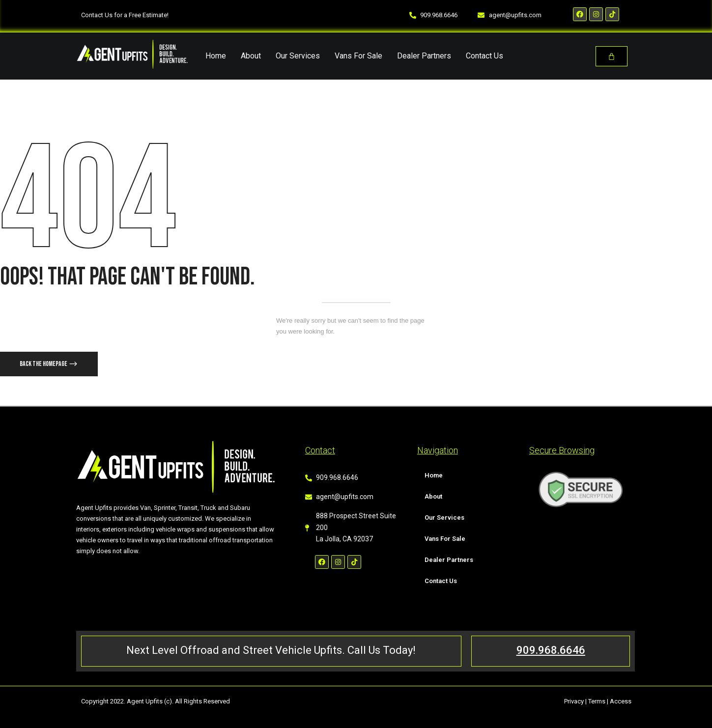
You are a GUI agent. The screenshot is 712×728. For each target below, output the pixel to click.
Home (216, 56)
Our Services (298, 56)
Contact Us (484, 56)
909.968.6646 (551, 650)
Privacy (574, 701)
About (251, 56)
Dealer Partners (424, 56)
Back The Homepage (44, 364)
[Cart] (612, 56)
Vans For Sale (358, 56)
